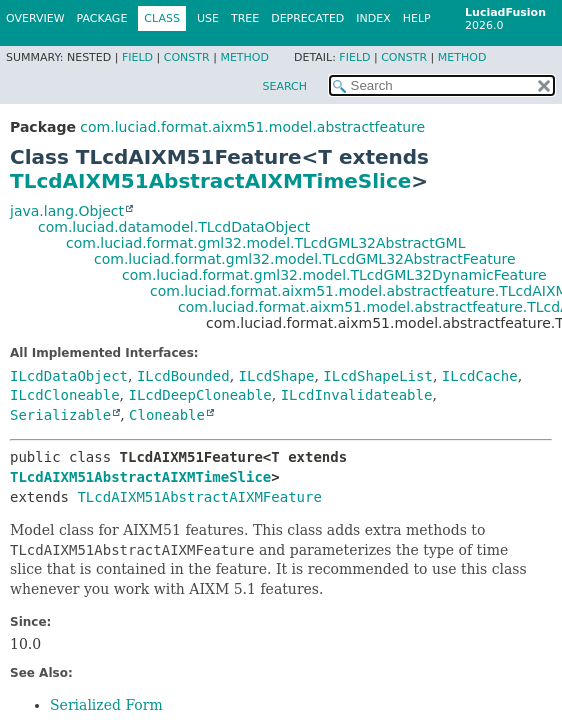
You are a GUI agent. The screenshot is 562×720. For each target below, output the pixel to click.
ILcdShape (277, 376)
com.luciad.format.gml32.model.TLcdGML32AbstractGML (265, 243)
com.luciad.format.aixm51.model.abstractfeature (252, 127)
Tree (245, 18)
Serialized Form (106, 705)
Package (102, 18)
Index (373, 18)
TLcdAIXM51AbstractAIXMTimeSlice (210, 181)
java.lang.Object (67, 211)
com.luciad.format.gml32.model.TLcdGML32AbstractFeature (305, 259)
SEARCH (284, 86)
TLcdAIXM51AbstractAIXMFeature (199, 497)
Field (137, 57)
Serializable (60, 415)
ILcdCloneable (65, 395)
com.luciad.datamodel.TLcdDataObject (174, 227)
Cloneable (167, 415)
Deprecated (307, 18)
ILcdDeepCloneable (199, 395)
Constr (187, 57)
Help (417, 18)
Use (208, 18)
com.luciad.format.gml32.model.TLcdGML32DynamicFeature (334, 275)
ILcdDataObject (69, 376)
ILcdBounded (183, 376)
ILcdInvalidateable (357, 395)
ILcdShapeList (378, 376)
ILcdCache (480, 376)
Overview (35, 18)
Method (244, 57)
